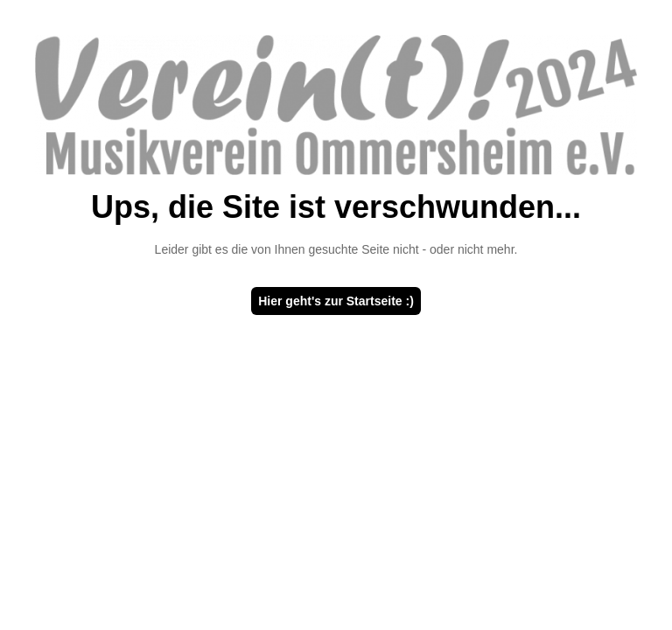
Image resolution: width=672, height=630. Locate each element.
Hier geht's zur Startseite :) (336, 301)
